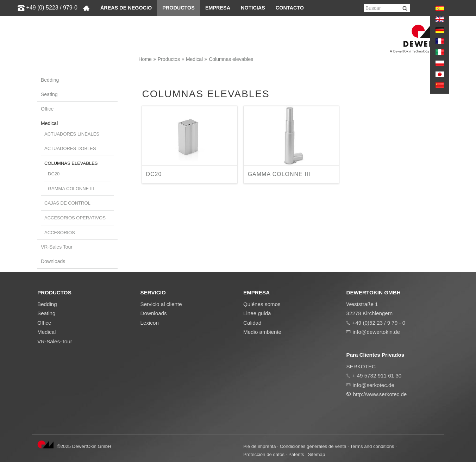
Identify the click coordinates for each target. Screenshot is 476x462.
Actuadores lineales (72, 134)
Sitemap (317, 454)
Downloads (53, 261)
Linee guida (257, 313)
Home (145, 59)
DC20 (54, 174)
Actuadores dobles (70, 148)
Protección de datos (264, 454)
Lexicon (150, 323)
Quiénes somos (262, 304)
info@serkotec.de (374, 385)
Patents (296, 454)
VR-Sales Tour (57, 247)
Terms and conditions (372, 446)
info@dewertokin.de (376, 332)
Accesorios (60, 233)
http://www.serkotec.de (380, 394)
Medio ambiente (262, 332)
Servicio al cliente (161, 304)
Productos (178, 8)
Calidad (252, 323)
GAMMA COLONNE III (71, 189)
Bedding (50, 80)
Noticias (253, 8)
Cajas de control (67, 203)
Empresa (218, 8)
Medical (194, 59)
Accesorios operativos (75, 218)
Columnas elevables (231, 59)
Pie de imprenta (260, 446)
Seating (49, 94)
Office (47, 109)
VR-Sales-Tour (55, 341)
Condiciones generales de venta (313, 446)
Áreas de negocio (126, 8)
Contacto (290, 8)
